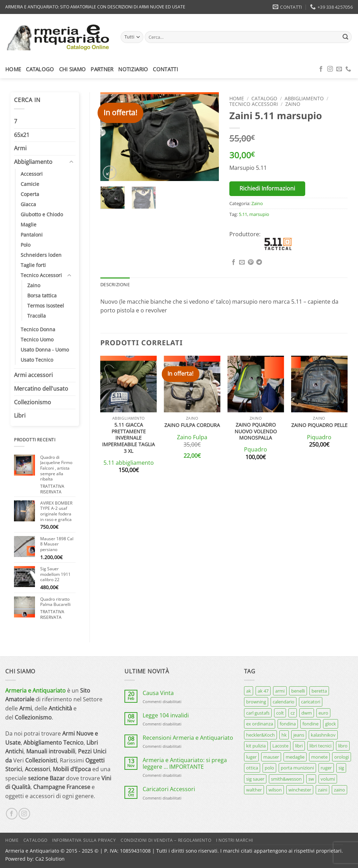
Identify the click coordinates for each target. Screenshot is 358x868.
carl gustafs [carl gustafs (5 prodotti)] (258, 713)
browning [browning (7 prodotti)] (256, 702)
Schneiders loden (41, 255)
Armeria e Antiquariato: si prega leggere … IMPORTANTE (185, 764)
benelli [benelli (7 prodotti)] (298, 691)
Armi (20, 148)
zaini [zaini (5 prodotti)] (323, 790)
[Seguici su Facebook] (321, 69)
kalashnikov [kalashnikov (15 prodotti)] (323, 735)
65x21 (22, 135)
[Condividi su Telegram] (259, 262)
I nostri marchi (235, 840)
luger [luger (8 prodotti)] (251, 757)
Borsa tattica (42, 295)
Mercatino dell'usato (41, 389)
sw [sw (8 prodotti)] (311, 779)
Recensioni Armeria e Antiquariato (188, 738)
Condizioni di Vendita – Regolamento (166, 840)
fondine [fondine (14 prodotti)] (310, 724)
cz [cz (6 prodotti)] (293, 713)
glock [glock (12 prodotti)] (331, 724)
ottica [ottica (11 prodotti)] (252, 768)
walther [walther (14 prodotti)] (254, 790)
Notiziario (133, 69)
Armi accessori (33, 375)
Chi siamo (73, 69)
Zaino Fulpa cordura (192, 425)
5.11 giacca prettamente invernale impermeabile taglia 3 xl (128, 438)
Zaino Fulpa (192, 437)
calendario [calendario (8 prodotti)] (284, 702)
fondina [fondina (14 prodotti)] (288, 724)
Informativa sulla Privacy (84, 840)
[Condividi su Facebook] (234, 262)
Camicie (30, 184)
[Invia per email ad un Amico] (242, 262)
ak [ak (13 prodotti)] (249, 691)
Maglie (28, 225)
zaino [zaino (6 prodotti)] (339, 790)
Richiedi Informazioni (267, 188)
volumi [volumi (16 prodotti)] (328, 779)
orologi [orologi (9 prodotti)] (342, 757)
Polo (26, 245)
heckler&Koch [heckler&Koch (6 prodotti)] (260, 735)
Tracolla (37, 316)
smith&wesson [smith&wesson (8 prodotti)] (286, 779)
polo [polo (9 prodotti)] (269, 768)
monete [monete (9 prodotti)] (319, 757)
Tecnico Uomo (37, 339)
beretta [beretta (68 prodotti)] (319, 691)
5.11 (243, 214)
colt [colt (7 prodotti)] (280, 713)
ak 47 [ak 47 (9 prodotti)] (263, 691)
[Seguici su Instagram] (330, 69)
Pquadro (256, 450)
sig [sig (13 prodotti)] (341, 768)
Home (13, 69)
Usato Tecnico (37, 360)
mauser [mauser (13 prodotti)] (271, 757)
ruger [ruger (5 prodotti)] (326, 768)
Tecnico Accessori (41, 275)
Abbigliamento (33, 162)
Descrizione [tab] (115, 284)
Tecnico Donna (38, 329)
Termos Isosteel (46, 306)
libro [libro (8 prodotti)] (343, 746)
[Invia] (345, 37)
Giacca (28, 204)
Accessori (32, 174)
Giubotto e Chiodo (42, 214)
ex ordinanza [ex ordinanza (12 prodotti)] (260, 724)
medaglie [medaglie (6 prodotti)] (295, 757)
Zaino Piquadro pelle (319, 425)
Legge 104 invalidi (166, 715)
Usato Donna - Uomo (45, 350)
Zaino (34, 285)
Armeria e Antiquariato (35, 690)
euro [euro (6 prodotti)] (323, 713)
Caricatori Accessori (169, 789)
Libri (20, 415)
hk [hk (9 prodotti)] (284, 735)
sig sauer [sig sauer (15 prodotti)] (255, 779)
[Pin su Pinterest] (251, 262)
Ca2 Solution (50, 859)
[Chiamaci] (348, 69)
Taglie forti (33, 265)
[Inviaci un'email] (339, 69)
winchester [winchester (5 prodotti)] (300, 790)
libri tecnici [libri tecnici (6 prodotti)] (320, 746)
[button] (110, 172)
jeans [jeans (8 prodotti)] (299, 735)
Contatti (165, 69)
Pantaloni (32, 235)
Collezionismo (33, 402)
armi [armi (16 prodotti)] (280, 691)
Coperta (30, 194)
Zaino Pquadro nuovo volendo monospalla (256, 431)
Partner (102, 69)
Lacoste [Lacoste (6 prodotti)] (280, 746)
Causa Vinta (158, 693)
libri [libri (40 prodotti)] (299, 746)
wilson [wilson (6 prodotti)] (275, 790)
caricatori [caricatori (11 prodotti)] (311, 702)
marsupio (259, 214)
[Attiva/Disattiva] (71, 162)
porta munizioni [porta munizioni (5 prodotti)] (297, 768)
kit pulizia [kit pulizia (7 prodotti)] (256, 746)
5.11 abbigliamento (129, 463)
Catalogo (40, 69)
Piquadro (319, 437)
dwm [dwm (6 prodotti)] (307, 713)
